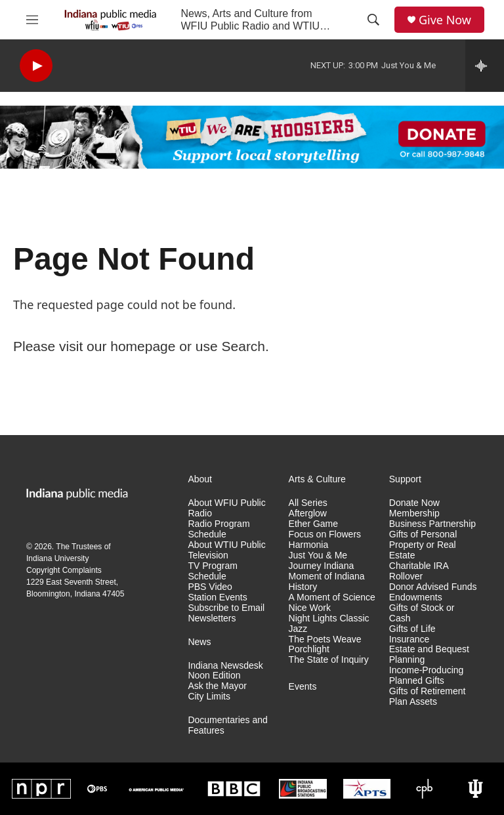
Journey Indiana (322, 566)
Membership (414, 513)
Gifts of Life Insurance (412, 634)
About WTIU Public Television (226, 550)
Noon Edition (214, 676)
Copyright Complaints (64, 570)
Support (405, 479)
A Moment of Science (332, 597)
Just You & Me (318, 555)
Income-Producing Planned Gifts (427, 676)
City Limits (209, 697)
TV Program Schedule (212, 571)
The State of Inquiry (329, 660)
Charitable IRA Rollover (419, 571)
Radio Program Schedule (219, 529)
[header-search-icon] (373, 20)
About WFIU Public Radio (226, 508)
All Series (308, 503)
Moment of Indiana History (327, 582)
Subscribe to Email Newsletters (226, 613)
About (200, 479)
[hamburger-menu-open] (32, 20)
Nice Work (310, 608)
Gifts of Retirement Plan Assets (428, 697)
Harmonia (309, 545)
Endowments (416, 597)
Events (303, 687)
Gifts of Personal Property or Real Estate (423, 545)
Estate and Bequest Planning (429, 655)
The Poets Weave (325, 639)
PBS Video (210, 587)
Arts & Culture (317, 479)
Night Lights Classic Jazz (329, 624)
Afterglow (308, 513)
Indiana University (57, 558)
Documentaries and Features (227, 725)
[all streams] (485, 66)
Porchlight (309, 649)
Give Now (445, 20)
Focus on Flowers (325, 534)
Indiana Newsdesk (225, 666)
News (199, 642)
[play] (36, 66)
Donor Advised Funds (433, 587)
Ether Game (313, 524)
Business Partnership (432, 524)
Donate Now (414, 503)
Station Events (217, 597)
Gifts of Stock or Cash (422, 613)
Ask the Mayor (217, 686)
